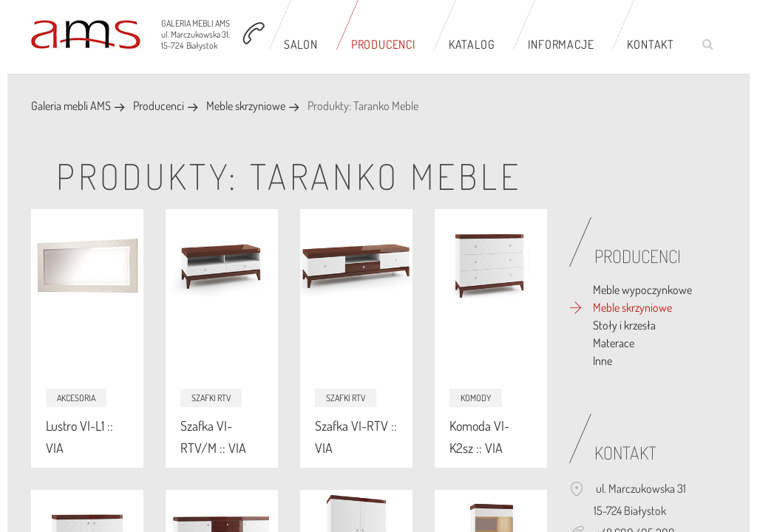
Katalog (472, 44)
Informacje (561, 44)
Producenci (383, 44)
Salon (301, 44)
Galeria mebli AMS (71, 106)
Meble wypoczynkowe (642, 290)
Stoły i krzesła (624, 325)
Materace (614, 343)
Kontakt (651, 44)
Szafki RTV (211, 398)
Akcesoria (76, 398)
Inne (602, 361)
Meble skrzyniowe (246, 106)
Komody (476, 398)
